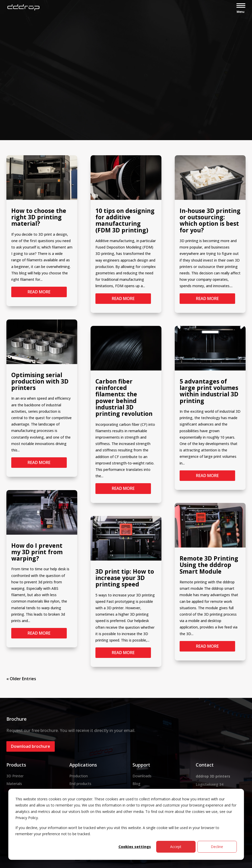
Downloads (142, 776)
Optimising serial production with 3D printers (40, 381)
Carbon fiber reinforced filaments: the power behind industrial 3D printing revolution (124, 397)
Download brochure (31, 746)
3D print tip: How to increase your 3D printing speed (125, 578)
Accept (176, 847)
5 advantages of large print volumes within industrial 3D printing (209, 391)
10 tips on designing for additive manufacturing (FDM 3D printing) (125, 220)
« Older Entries (21, 679)
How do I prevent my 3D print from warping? (37, 552)
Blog (136, 784)
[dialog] (126, 824)
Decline (217, 847)
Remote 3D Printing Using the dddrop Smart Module (209, 565)
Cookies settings (135, 847)
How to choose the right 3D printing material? (39, 217)
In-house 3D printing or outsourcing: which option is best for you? (210, 220)
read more (39, 292)
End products (80, 784)
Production (79, 776)
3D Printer (15, 776)
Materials (14, 784)
